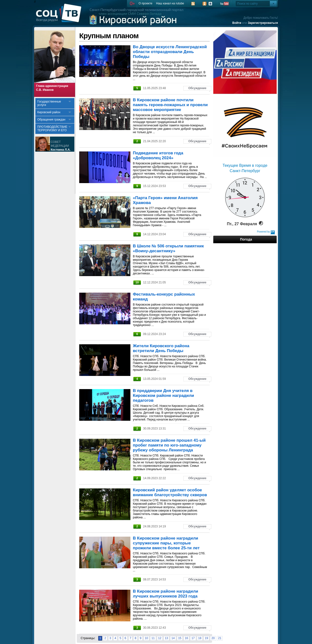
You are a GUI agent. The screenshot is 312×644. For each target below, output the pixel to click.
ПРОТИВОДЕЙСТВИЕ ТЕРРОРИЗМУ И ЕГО (52, 129)
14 (173, 638)
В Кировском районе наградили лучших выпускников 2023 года (166, 594)
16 (186, 638)
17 (193, 638)
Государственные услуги (49, 103)
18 (200, 638)
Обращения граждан (51, 120)
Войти (237, 23)
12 (160, 638)
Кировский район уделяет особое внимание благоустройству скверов (170, 492)
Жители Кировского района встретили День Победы (161, 348)
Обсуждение (197, 88)
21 (220, 638)
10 (146, 638)
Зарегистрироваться (263, 23)
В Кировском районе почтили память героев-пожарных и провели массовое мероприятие (170, 105)
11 (153, 638)
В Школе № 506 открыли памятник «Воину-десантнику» (168, 248)
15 (180, 638)
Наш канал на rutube (170, 3)
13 (166, 638)
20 (213, 638)
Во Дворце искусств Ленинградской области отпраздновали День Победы (170, 52)
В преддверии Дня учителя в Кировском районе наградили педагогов (163, 396)
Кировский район (49, 112)
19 (206, 638)
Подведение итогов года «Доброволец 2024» (158, 155)
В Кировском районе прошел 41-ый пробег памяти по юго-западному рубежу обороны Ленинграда (169, 445)
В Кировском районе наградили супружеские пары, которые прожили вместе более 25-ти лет (166, 543)
